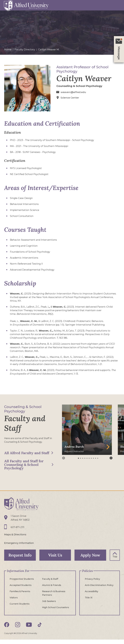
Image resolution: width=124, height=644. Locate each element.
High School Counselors (56, 611)
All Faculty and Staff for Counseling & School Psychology (24, 468)
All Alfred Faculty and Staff (23, 455)
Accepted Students (21, 589)
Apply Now (90, 559)
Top (115, 560)
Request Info (20, 559)
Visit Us (55, 559)
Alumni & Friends (52, 589)
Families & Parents (20, 595)
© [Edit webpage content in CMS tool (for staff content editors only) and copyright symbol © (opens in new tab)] (15, 637)
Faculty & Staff (50, 583)
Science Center (70, 98)
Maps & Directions (15, 538)
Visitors (14, 601)
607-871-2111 (17, 531)
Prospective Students (22, 583)
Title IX (89, 601)
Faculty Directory (25, 49)
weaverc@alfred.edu (73, 92)
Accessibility (92, 595)
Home (8, 49)
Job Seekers (49, 605)
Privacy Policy (92, 583)
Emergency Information (19, 547)
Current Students (20, 608)
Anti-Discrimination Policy (99, 589)
